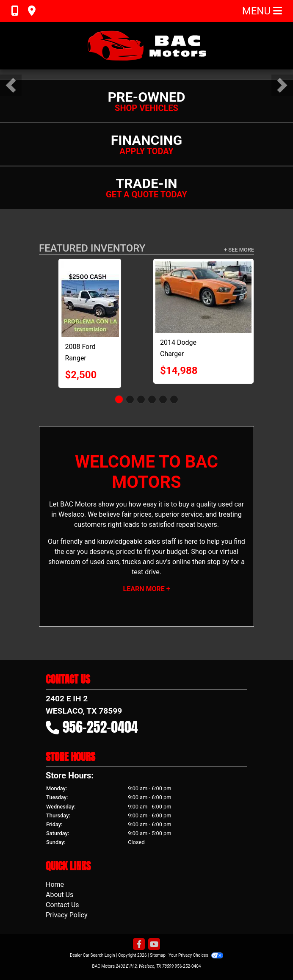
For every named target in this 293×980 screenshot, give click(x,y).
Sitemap (158, 955)
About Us (59, 895)
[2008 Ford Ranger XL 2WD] (90, 299)
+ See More (239, 250)
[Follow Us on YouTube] (154, 945)
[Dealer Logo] (146, 46)
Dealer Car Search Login (93, 955)
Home (55, 884)
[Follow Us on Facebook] (139, 945)
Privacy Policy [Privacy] (67, 915)
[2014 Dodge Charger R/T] (203, 297)
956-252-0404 (100, 727)
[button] (11, 85)
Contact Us (62, 905)
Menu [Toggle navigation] (262, 11)
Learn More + (147, 589)
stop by (218, 562)
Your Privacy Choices (196, 955)
